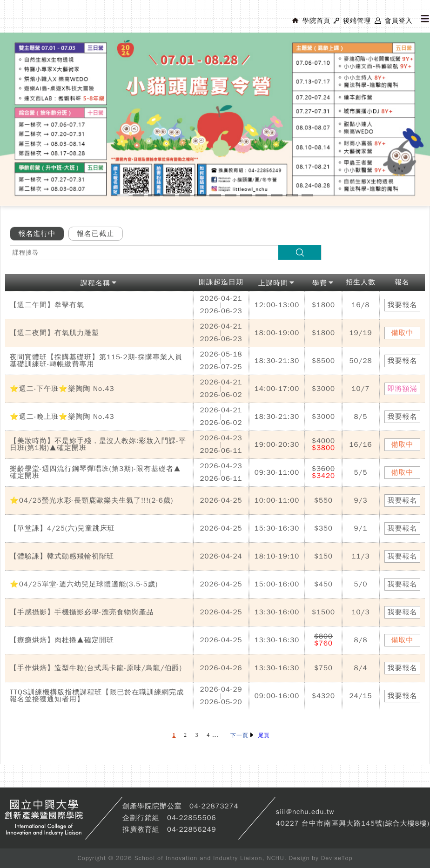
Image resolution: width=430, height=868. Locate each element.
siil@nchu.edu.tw (305, 812)
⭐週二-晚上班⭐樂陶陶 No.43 (62, 417)
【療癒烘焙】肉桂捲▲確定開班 (62, 640)
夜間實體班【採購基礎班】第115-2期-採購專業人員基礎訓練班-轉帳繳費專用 (96, 360)
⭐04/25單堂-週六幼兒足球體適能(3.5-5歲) (84, 584)
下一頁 (242, 735)
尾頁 (264, 735)
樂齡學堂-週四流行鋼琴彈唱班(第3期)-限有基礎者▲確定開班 (95, 472)
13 (307, 195)
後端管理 (357, 21)
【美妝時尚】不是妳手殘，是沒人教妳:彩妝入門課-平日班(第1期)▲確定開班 (98, 444)
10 (261, 195)
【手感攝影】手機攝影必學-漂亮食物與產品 (82, 612)
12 (292, 195)
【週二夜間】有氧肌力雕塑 (54, 333)
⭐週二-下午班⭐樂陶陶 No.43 (62, 389)
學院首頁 (316, 21)
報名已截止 (95, 234)
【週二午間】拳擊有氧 (47, 305)
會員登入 (398, 21)
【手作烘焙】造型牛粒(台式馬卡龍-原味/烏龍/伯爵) (96, 668)
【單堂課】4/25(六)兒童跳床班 (62, 528)
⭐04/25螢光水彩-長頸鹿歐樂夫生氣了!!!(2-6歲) (91, 500)
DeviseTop (337, 858)
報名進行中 (37, 234)
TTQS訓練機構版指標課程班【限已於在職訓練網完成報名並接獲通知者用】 (97, 696)
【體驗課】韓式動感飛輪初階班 (62, 556)
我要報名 (403, 305)
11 (277, 195)
